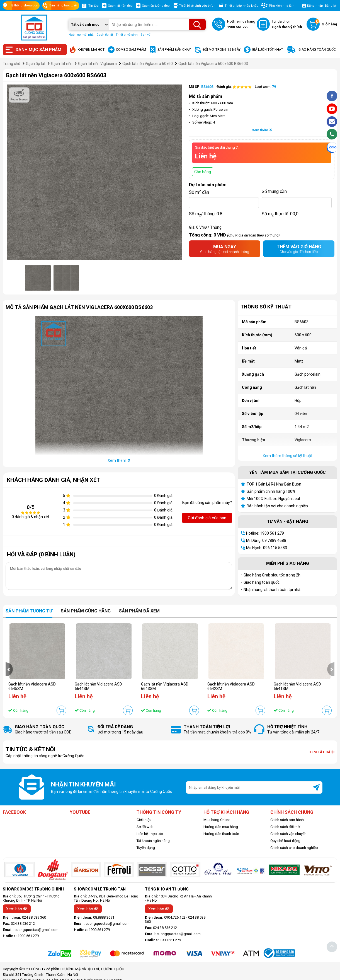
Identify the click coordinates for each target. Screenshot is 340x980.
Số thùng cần (274, 191)
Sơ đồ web (145, 827)
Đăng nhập (315, 6)
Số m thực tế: (280, 214)
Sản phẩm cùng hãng (86, 611)
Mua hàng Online (217, 820)
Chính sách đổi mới (285, 827)
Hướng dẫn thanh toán (221, 834)
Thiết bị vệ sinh (127, 35)
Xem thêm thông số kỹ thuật (287, 456)
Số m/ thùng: (206, 214)
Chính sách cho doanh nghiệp (294, 848)
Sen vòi (146, 35)
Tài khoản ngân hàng (153, 841)
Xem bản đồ (17, 909)
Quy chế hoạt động (285, 841)
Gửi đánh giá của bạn (207, 518)
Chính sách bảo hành (287, 820)
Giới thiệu (144, 820)
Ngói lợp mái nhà (81, 35)
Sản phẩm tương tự (29, 611)
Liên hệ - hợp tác (150, 834)
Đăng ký (331, 6)
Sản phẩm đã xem (139, 611)
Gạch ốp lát (105, 35)
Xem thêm (262, 130)
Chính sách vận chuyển (288, 834)
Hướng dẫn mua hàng (221, 827)
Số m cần (199, 192)
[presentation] (9, 669)
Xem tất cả (322, 752)
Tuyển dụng (146, 848)
